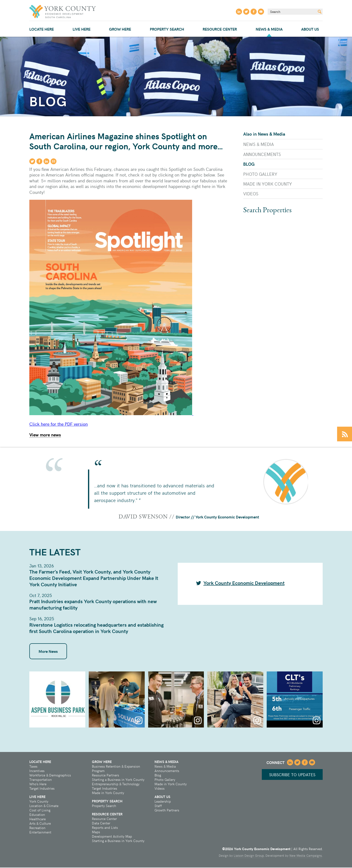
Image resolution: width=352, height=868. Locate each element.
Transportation (41, 780)
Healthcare (38, 820)
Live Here (82, 29)
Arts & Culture (40, 824)
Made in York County (268, 184)
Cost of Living (40, 811)
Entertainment (40, 833)
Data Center (101, 824)
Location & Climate (44, 806)
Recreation (37, 828)
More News (48, 652)
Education (37, 815)
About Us (310, 29)
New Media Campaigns (306, 856)
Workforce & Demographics (50, 776)
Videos (251, 194)
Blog (249, 164)
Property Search (167, 29)
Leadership (163, 802)
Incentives (37, 771)
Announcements (262, 154)
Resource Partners (105, 776)
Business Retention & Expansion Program (116, 769)
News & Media (269, 29)
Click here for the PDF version (59, 424)
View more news (45, 435)
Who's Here (38, 785)
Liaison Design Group (249, 856)
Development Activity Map (112, 837)
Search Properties (267, 211)
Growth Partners (167, 811)
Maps (96, 833)
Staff (158, 806)
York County (39, 802)
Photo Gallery (260, 174)
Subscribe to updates (291, 775)
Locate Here (42, 29)
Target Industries (42, 789)
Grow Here (120, 29)
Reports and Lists (105, 828)
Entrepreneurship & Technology (116, 785)
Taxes (33, 767)
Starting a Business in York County (118, 780)
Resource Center (220, 29)
